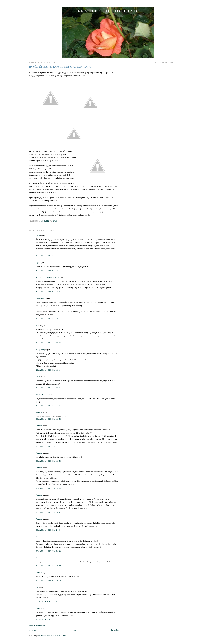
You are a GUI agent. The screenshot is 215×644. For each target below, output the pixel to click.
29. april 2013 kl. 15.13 (49, 270)
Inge (38, 263)
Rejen (38, 377)
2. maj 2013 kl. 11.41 (47, 619)
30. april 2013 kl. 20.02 (49, 512)
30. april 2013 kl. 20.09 (49, 566)
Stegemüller (41, 298)
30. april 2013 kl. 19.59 (49, 488)
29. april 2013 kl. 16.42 (49, 319)
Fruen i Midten (42, 394)
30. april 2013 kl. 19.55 (49, 446)
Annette (39, 412)
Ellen (38, 325)
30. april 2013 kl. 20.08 (49, 551)
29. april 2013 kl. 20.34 (49, 388)
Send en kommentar (37, 626)
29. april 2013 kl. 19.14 (49, 370)
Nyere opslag (34, 630)
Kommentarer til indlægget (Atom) (53, 636)
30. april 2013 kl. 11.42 (49, 406)
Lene (38, 235)
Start (74, 630)
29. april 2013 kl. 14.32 (49, 256)
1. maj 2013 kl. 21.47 (47, 601)
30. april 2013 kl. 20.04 (49, 530)
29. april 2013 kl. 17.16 (49, 343)
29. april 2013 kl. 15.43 (49, 292)
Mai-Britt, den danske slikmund (48, 277)
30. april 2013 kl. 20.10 (49, 580)
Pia (37, 587)
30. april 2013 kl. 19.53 (49, 419)
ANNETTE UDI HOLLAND (107, 11)
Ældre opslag (114, 630)
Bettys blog (40, 349)
